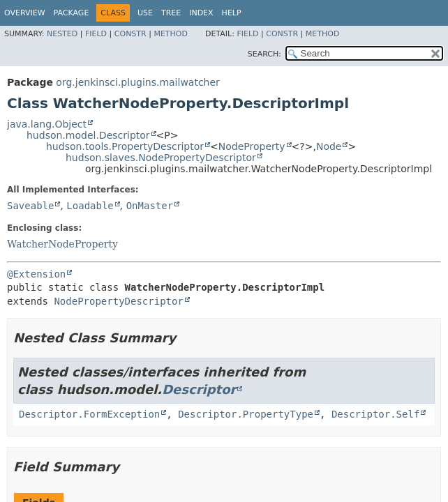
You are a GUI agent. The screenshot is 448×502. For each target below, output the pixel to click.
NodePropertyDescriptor (118, 301)
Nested (62, 34)
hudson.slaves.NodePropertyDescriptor (161, 158)
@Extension (36, 274)
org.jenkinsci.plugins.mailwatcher (138, 82)
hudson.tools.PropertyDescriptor (125, 146)
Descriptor (199, 389)
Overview (25, 13)
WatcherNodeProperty (62, 244)
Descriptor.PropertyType (246, 414)
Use (145, 13)
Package (72, 13)
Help (232, 13)
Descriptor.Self (375, 414)
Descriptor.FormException (89, 414)
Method (171, 34)
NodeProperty (252, 146)
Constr (130, 34)
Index (201, 13)
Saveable (30, 206)
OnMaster (150, 206)
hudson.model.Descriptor (88, 135)
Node (329, 146)
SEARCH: (264, 54)
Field (96, 34)
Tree (171, 13)
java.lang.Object (47, 124)
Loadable (90, 206)
